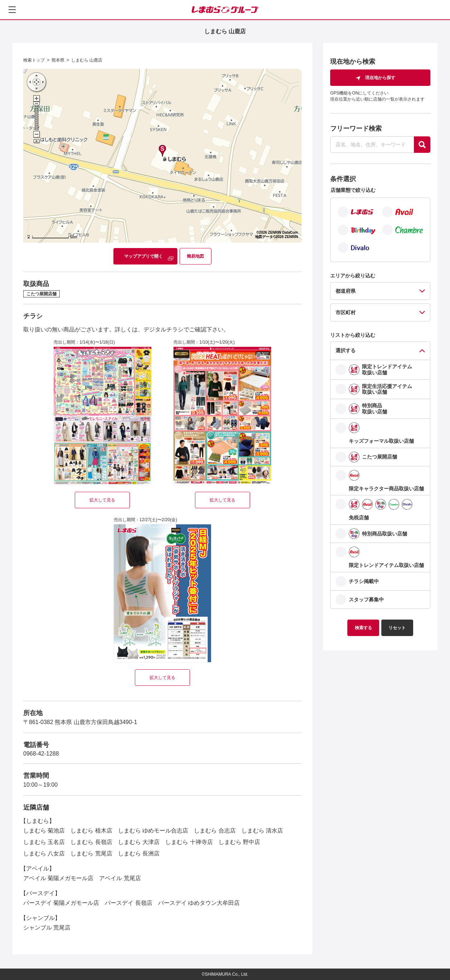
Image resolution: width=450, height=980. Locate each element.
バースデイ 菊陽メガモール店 (61, 903)
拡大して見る (102, 500)
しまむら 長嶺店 (91, 842)
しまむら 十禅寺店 (189, 842)
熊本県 (58, 60)
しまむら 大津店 (139, 842)
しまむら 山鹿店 (87, 60)
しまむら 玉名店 (44, 842)
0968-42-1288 (41, 754)
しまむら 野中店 (239, 842)
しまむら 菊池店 (44, 831)
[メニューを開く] (12, 10)
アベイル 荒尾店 (120, 878)
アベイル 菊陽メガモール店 (58, 878)
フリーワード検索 (356, 128)
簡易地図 (195, 256)
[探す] (422, 145)
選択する (346, 350)
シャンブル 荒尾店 (47, 928)
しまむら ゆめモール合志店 (153, 831)
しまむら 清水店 (262, 831)
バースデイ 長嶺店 (128, 903)
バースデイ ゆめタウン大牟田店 (199, 903)
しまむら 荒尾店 (91, 853)
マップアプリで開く (143, 256)
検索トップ (34, 60)
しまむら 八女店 (44, 853)
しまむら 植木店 (91, 831)
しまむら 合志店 (215, 831)
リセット (397, 628)
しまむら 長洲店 (139, 853)
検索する (363, 628)
